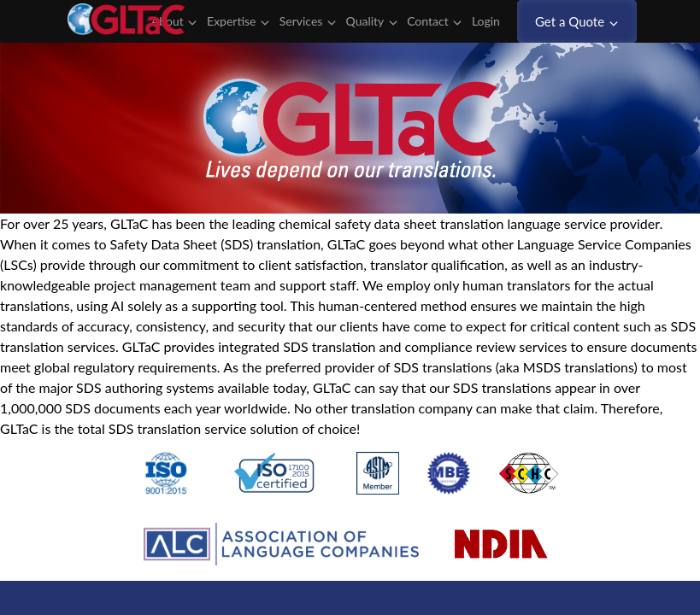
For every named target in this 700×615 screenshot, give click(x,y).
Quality (372, 21)
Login (493, 21)
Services (308, 21)
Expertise (238, 21)
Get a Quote (576, 21)
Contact (434, 21)
